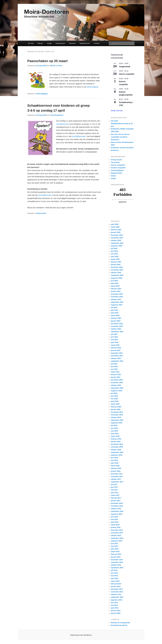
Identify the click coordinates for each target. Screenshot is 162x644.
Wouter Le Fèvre (56, 66)
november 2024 (117, 270)
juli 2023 (114, 307)
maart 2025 (115, 259)
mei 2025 (114, 254)
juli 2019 (114, 425)
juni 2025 (114, 251)
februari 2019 (116, 439)
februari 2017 (116, 498)
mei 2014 (114, 576)
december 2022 (117, 324)
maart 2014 (115, 581)
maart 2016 (115, 525)
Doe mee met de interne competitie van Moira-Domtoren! (120, 137)
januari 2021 (116, 377)
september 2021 (117, 361)
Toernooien (115, 162)
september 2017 (117, 482)
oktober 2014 (116, 565)
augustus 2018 (117, 455)
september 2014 (117, 568)
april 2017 (115, 493)
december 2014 (117, 560)
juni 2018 (114, 458)
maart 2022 (115, 345)
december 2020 (117, 380)
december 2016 (117, 503)
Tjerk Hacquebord (57, 115)
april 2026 (115, 224)
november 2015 (117, 533)
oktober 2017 (116, 479)
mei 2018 (114, 460)
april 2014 (115, 578)
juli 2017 (114, 484)
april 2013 (115, 608)
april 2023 (115, 313)
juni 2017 (114, 487)
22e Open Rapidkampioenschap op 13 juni (122, 123)
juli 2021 (114, 364)
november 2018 (117, 447)
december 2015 (117, 530)
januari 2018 (116, 471)
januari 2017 (116, 501)
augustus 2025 (117, 246)
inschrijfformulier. (79, 136)
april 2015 (115, 549)
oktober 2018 (116, 450)
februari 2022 (116, 348)
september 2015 (117, 538)
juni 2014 (114, 573)
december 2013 (117, 589)
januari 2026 (116, 232)
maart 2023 (115, 315)
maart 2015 (115, 552)
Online (113, 176)
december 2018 (117, 444)
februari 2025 (116, 262)
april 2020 (115, 401)
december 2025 (117, 235)
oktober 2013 (116, 594)
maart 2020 (115, 404)
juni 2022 (114, 337)
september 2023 (117, 302)
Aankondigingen (42, 94)
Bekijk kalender (117, 111)
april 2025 (115, 257)
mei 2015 (114, 546)
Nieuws (40, 43)
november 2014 (117, 562)
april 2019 (115, 434)
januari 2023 (116, 321)
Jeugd (49, 43)
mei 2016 (114, 519)
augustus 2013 (117, 600)
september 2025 (117, 243)
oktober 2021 (116, 358)
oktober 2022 (116, 329)
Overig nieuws (41, 213)
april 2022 (115, 342)
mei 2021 (114, 369)
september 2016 (117, 511)
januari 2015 (116, 557)
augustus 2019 (117, 423)
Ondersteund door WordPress (81, 635)
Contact (97, 43)
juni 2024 (114, 281)
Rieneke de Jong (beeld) (120, 623)
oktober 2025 (116, 240)
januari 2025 (116, 265)
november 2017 (117, 476)
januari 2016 (116, 527)
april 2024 (115, 283)
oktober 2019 (116, 417)
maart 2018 (115, 466)
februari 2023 (116, 318)
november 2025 (117, 238)
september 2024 (117, 275)
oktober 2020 (116, 385)
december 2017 (117, 474)
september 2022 (117, 332)
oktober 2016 (116, 509)
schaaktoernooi (63, 124)
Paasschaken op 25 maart (47, 61)
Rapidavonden (117, 173)
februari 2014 (116, 584)
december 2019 (117, 412)
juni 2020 (114, 396)
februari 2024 (116, 289)
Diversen (72, 43)
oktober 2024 (116, 273)
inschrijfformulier (45, 195)
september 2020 (117, 388)
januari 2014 (116, 586)
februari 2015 (116, 554)
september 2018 (117, 452)
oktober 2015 (116, 536)
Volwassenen (60, 43)
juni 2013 (114, 603)
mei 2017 (114, 490)
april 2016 (115, 522)
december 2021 (117, 353)
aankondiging (92, 87)
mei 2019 (114, 431)
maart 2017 (115, 495)
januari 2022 (116, 350)
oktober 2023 (116, 299)
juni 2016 (114, 517)
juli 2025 (114, 248)
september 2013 (117, 597)
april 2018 (115, 463)
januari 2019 (116, 442)
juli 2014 (114, 570)
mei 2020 (114, 399)
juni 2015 (114, 544)
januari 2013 (116, 611)
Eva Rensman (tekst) (119, 625)
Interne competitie (127, 74)
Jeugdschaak (125, 67)
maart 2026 (115, 227)
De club (31, 43)
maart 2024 (115, 286)
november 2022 (117, 326)
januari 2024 (116, 291)
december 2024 (117, 267)
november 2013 (117, 592)
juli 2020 (114, 393)
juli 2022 (114, 334)
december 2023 (117, 294)
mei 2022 (114, 340)
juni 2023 (114, 310)
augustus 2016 (117, 514)
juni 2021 (114, 367)
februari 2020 (116, 407)
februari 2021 (116, 375)
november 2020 (117, 383)
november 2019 (117, 415)
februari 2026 (116, 230)
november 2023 (117, 297)
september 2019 (117, 420)
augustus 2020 (117, 391)
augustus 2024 (117, 278)
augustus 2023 (117, 305)
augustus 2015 (117, 541)
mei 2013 (114, 605)
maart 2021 (115, 372)
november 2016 (117, 506)
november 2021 (117, 356)
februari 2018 (116, 468)
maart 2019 (115, 436)
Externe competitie (118, 168)
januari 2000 (116, 613)
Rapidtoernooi (85, 43)
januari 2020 (116, 409)
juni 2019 (114, 428)
